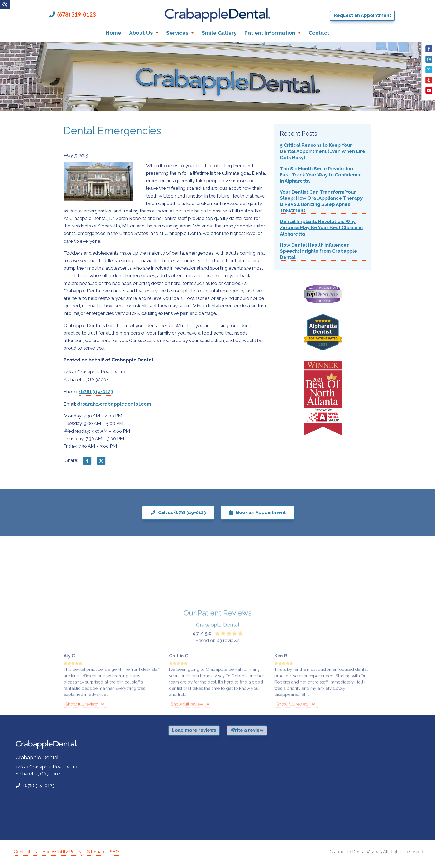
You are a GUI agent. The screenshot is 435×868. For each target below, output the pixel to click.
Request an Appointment (362, 15)
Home (113, 33)
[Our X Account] (429, 72)
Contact (319, 33)
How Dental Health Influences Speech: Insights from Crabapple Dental (318, 251)
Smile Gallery (219, 33)
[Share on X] (101, 463)
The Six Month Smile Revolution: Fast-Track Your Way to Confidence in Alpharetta (321, 175)
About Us (144, 33)
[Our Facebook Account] (429, 52)
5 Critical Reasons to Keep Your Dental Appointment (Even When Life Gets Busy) (323, 151)
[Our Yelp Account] (429, 83)
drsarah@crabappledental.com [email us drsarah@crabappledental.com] (114, 404)
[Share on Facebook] (87, 463)
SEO (114, 852)
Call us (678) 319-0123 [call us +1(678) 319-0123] (178, 513)
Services (180, 33)
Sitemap (96, 852)
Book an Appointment (257, 513)
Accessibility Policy (62, 852)
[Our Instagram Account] (429, 62)
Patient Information (273, 33)
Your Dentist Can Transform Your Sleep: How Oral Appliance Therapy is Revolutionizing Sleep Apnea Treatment (321, 201)
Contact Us (25, 852)
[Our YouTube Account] (429, 93)
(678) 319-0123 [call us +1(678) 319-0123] (77, 14)
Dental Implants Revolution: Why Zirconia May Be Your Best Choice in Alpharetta (321, 227)
